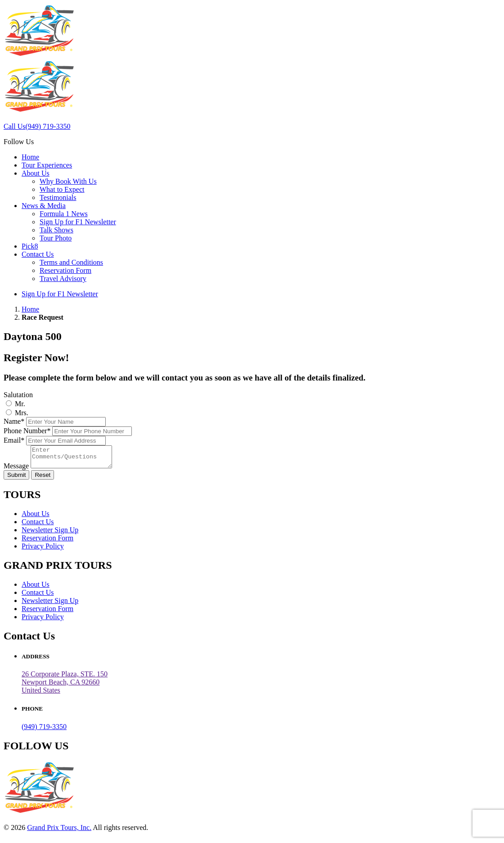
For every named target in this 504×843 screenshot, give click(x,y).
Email (14, 440)
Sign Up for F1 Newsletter (78, 222)
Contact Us (38, 254)
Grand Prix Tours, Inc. (59, 832)
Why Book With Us (68, 181)
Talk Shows (56, 230)
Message (16, 470)
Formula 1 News (64, 214)
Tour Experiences (47, 165)
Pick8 (30, 246)
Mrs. (22, 413)
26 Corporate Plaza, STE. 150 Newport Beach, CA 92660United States (65, 686)
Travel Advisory (63, 279)
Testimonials (58, 197)
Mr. (20, 404)
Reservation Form (65, 270)
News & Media (44, 206)
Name (14, 421)
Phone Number (27, 431)
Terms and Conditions (71, 262)
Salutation (18, 395)
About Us (36, 173)
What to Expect (62, 189)
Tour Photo (56, 238)
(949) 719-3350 (44, 731)
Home (30, 157)
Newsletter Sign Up (50, 534)
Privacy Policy (43, 550)
